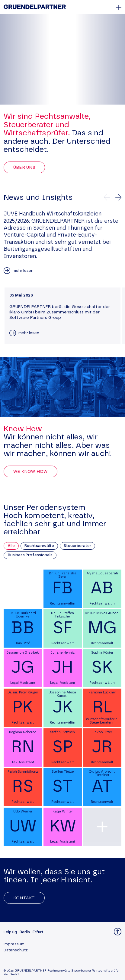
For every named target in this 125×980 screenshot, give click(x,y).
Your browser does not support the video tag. (62, 59)
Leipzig (10, 932)
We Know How (30, 472)
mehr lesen (23, 271)
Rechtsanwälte (39, 546)
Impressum (14, 944)
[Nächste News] (118, 197)
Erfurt (38, 932)
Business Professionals (30, 555)
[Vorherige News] (107, 197)
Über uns (24, 168)
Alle (11, 546)
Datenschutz (16, 950)
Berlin (25, 932)
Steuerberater (77, 546)
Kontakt (24, 898)
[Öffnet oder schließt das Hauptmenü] (119, 8)
